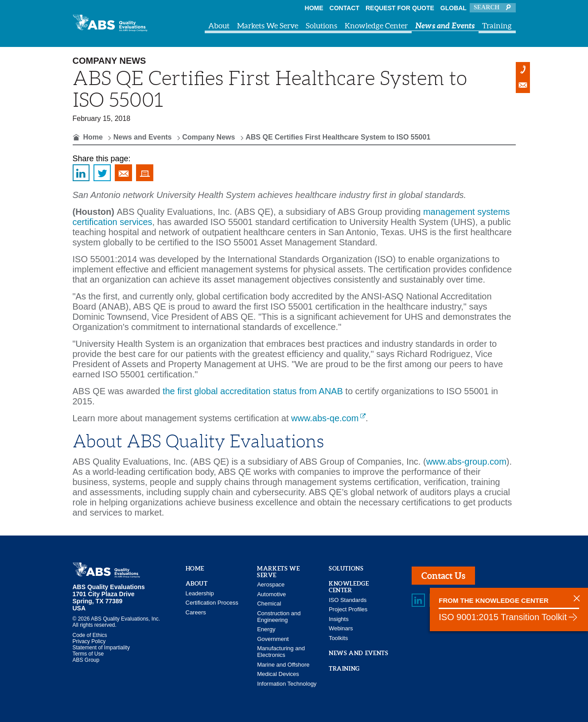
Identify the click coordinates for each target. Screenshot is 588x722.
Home (314, 8)
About (219, 25)
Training (497, 25)
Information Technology (287, 684)
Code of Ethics (90, 635)
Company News (208, 137)
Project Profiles (348, 609)
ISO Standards (348, 600)
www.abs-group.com (466, 462)
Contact (345, 8)
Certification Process (212, 603)
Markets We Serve (268, 25)
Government (273, 639)
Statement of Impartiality (101, 648)
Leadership (200, 593)
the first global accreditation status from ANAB (253, 391)
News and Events (445, 25)
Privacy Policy (89, 641)
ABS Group (86, 660)
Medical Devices (278, 674)
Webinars (341, 628)
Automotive (271, 594)
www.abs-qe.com (325, 418)
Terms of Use (88, 654)
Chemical (269, 604)
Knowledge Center (376, 25)
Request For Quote (400, 8)
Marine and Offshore (283, 665)
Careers (196, 612)
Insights (339, 619)
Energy (266, 629)
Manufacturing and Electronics (281, 652)
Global (454, 8)
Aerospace (271, 584)
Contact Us (443, 576)
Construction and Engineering (279, 617)
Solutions (321, 25)
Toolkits (338, 638)
